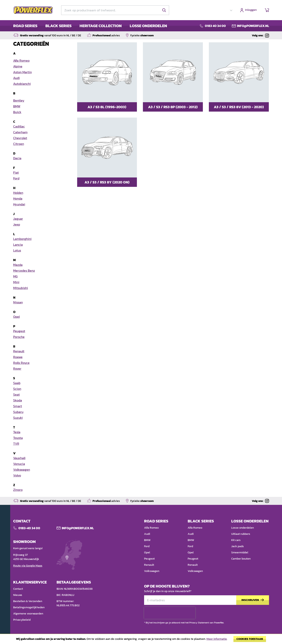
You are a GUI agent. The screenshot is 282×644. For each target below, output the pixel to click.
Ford (147, 546)
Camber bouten (241, 559)
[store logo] (33, 10)
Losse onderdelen (243, 528)
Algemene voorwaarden (28, 614)
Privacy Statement (199, 623)
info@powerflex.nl (253, 26)
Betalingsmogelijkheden (29, 607)
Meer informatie (217, 639)
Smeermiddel (240, 552)
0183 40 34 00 (215, 26)
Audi (147, 534)
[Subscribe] (253, 600)
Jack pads (238, 546)
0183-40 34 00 (29, 528)
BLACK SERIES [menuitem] (58, 26)
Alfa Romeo (151, 528)
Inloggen (251, 10)
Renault (149, 565)
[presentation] (170, 613)
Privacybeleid (22, 620)
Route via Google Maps (28, 566)
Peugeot (149, 559)
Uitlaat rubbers (241, 534)
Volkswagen (152, 571)
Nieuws (18, 595)
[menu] (90, 26)
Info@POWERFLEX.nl (78, 528)
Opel (147, 552)
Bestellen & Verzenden (28, 601)
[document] (141, 640)
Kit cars (236, 540)
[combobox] (115, 10)
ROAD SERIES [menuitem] (25, 26)
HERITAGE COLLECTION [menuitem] (101, 26)
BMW (147, 540)
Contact (18, 589)
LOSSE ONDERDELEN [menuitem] (148, 26)
